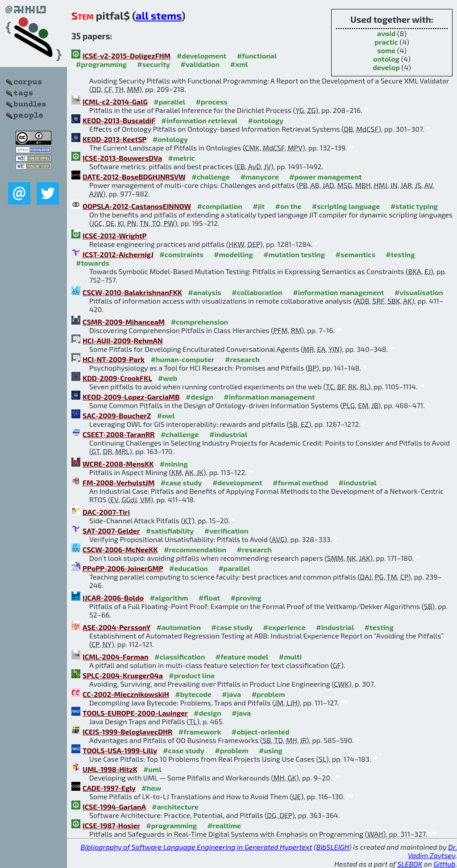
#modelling (233, 254)
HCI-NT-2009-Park (114, 359)
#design (199, 397)
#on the (289, 206)
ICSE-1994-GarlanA (114, 807)
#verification (226, 531)
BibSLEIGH (333, 847)
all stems (159, 15)
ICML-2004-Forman (116, 657)
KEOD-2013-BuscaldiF (119, 120)
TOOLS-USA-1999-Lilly (120, 750)
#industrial (228, 434)
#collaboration (257, 292)
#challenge (211, 177)
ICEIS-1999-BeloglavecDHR (127, 732)
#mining (174, 464)
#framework (200, 732)
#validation (200, 64)
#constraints (181, 254)
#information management (338, 292)
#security (153, 64)
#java (231, 694)
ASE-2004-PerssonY (116, 627)
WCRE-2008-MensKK (118, 464)
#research (242, 359)
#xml (239, 64)
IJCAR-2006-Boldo (113, 598)
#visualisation (419, 292)
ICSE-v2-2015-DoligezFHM (127, 56)
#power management (325, 177)
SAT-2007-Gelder (111, 531)
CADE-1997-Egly (109, 788)
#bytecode (193, 694)
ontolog (386, 59)
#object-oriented (261, 732)
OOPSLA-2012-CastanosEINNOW (137, 206)
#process (212, 102)
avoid (386, 33)
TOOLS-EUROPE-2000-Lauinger (135, 713)
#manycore (259, 177)
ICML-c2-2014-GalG (115, 102)
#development (201, 56)
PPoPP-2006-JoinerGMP (123, 568)
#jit (259, 206)
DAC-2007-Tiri (106, 512)
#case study (181, 482)
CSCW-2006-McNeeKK (120, 549)
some (386, 50)
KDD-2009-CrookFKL (117, 378)
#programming (101, 64)
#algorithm (169, 598)
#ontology (266, 120)
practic (386, 42)
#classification (180, 657)
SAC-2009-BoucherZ (117, 415)
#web (168, 378)
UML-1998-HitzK (110, 769)
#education (189, 568)
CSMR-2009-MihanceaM (124, 322)
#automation (178, 627)
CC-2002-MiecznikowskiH (126, 694)
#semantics (355, 254)
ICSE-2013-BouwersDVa (122, 158)
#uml (152, 769)
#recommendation (195, 549)
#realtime (224, 825)
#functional (257, 56)
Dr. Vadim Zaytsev (432, 851)
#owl (166, 415)
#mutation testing (294, 254)
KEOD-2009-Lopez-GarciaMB (131, 397)
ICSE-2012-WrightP (114, 236)
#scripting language (346, 206)
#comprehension (200, 322)
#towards (93, 263)
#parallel (169, 102)
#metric (182, 158)
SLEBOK (410, 864)
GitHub (445, 864)
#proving (246, 598)
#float (209, 598)
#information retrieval (200, 120)
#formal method (300, 482)
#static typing (414, 206)
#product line (192, 675)
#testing (400, 254)
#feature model (242, 657)
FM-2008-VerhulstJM (118, 482)
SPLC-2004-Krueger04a (123, 675)
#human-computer (182, 359)
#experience (285, 627)
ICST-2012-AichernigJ (118, 254)
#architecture (175, 807)
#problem (268, 694)
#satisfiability (170, 531)
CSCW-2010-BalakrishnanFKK (132, 292)
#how (151, 788)
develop (386, 67)
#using (271, 750)
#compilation (219, 206)
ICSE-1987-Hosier (111, 825)
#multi (290, 657)
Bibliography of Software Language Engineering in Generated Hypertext (197, 847)
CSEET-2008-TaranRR (118, 434)
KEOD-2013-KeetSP (114, 139)
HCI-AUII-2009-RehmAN (123, 340)
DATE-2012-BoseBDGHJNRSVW (134, 177)
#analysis (205, 292)
